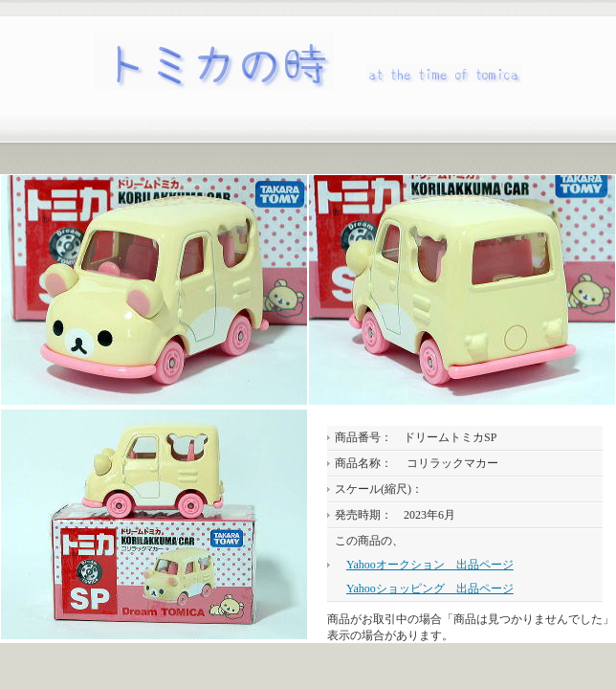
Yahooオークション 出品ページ (430, 565)
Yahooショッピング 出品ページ (430, 589)
